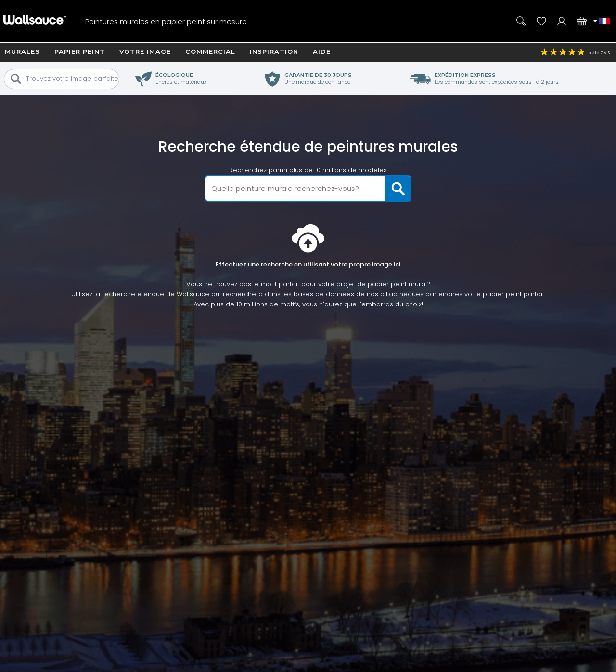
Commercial (210, 51)
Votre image (145, 51)
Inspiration (274, 51)
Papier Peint (80, 51)
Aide (322, 51)
